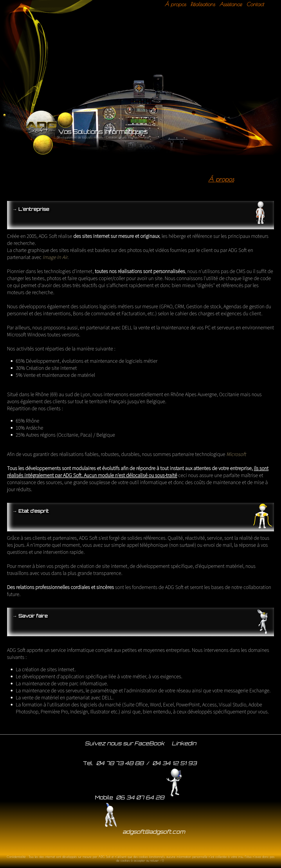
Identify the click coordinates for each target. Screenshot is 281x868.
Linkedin (184, 743)
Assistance (231, 4)
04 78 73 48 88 (120, 763)
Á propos (175, 4)
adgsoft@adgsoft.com (140, 831)
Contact (255, 4)
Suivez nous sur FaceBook (125, 743)
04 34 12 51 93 (175, 763)
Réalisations (203, 4)
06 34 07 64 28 (150, 797)
